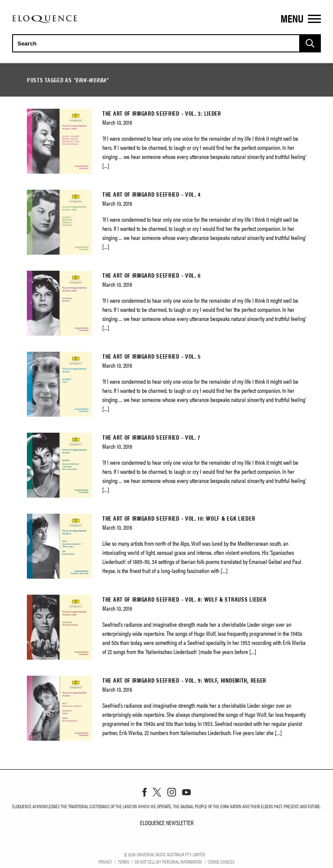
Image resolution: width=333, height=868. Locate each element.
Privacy (105, 862)
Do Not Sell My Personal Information (168, 862)
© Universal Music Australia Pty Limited (165, 854)
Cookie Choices (221, 862)
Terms (124, 862)
